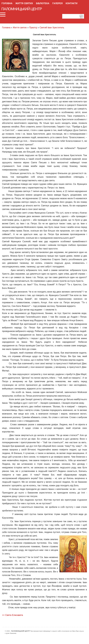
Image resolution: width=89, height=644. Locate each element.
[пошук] (73, 16)
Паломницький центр (22, 9)
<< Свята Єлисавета (13, 615)
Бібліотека (43, 3)
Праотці (33, 28)
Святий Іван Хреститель (52, 28)
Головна (7, 3)
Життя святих (24, 3)
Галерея (58, 3)
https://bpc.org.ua (78, 631)
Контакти (72, 3)
